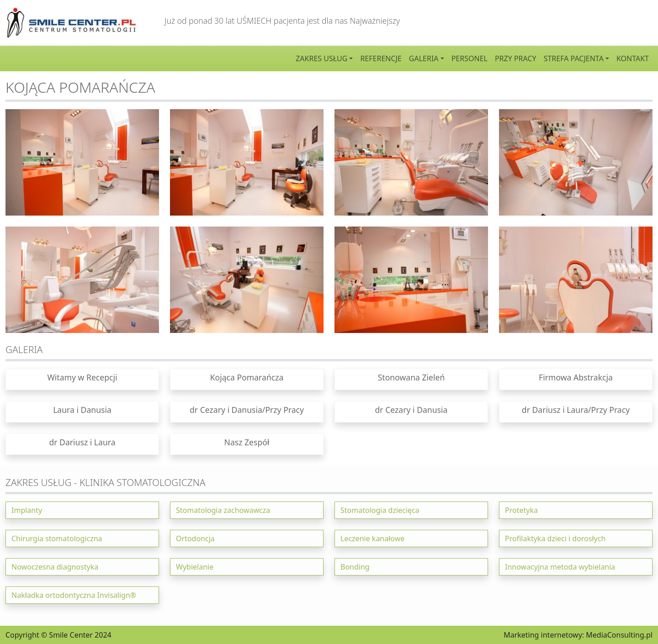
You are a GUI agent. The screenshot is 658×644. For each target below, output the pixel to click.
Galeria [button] (424, 58)
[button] (82, 379)
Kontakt (633, 58)
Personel (470, 58)
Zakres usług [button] (321, 58)
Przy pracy (516, 58)
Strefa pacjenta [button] (574, 58)
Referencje (381, 58)
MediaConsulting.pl (619, 635)
